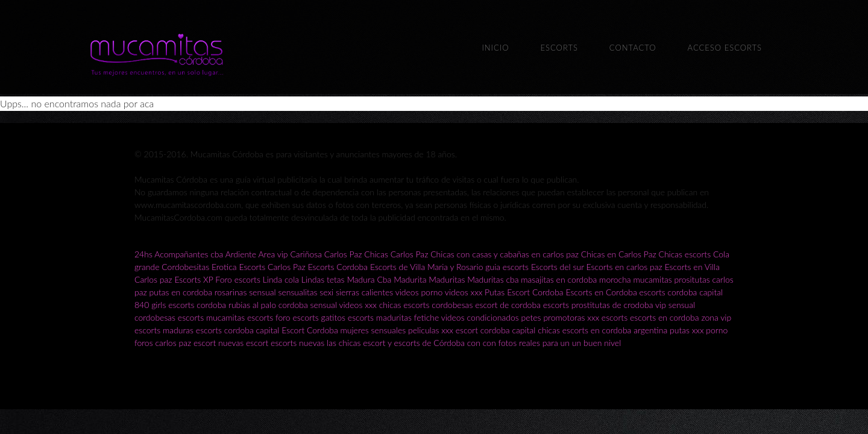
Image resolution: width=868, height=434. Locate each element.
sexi (326, 292)
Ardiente (241, 254)
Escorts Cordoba (338, 267)
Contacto (633, 48)
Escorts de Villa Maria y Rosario (427, 267)
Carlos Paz (343, 254)
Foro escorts (238, 279)
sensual (262, 292)
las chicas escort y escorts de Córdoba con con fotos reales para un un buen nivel (474, 343)
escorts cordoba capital (681, 292)
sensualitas (297, 292)
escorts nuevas (297, 343)
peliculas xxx (431, 330)
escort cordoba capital (496, 330)
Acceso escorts (725, 48)
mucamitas (652, 279)
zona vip (716, 317)
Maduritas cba (493, 279)
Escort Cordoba (535, 292)
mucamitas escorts (241, 317)
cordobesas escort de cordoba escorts (500, 305)
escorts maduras (164, 330)
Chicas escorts (684, 254)
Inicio (495, 48)
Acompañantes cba (189, 254)
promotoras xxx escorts (585, 317)
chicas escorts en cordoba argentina (602, 330)
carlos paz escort (185, 343)
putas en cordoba (181, 292)
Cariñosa (306, 254)
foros (145, 343)
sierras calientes (364, 292)
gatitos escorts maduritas (366, 317)
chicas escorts (404, 305)
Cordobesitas (185, 267)
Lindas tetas (323, 279)
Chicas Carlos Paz (396, 254)
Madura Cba (369, 279)
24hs (143, 254)
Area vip (273, 254)
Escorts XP (193, 279)
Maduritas (447, 279)
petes (531, 317)
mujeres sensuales (373, 330)
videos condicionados (480, 317)
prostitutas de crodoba (612, 305)
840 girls (150, 305)
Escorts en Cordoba (601, 292)
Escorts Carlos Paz (272, 267)
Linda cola (281, 279)
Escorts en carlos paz (624, 267)
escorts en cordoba (665, 317)
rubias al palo (252, 305)
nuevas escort (243, 343)
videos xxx (464, 292)
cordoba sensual (308, 305)
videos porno (419, 292)
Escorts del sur (558, 267)
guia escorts (507, 267)
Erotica (224, 267)
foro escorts (297, 317)
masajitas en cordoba (559, 279)
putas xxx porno (699, 330)
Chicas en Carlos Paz (619, 254)
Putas (495, 292)
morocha (615, 279)
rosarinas (231, 292)
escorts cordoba (197, 305)
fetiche (428, 317)
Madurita (410, 279)
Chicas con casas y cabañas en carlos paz (505, 254)
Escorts (559, 48)
